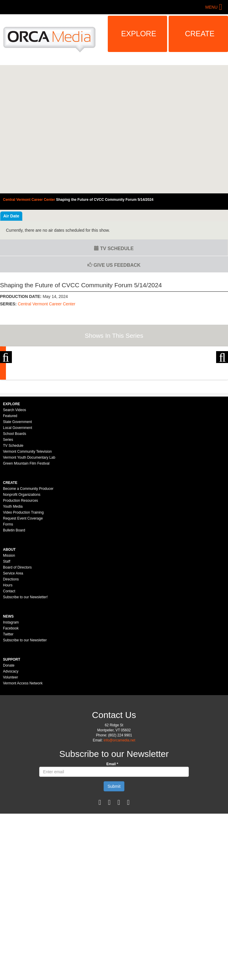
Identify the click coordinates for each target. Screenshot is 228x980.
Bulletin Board (14, 594)
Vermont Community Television (27, 516)
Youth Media (13, 571)
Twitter (8, 698)
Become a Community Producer (28, 553)
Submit (114, 850)
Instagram (11, 687)
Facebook (11, 692)
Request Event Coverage (23, 583)
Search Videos (15, 474)
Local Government (18, 492)
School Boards (15, 498)
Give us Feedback (114, 265)
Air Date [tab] (11, 216)
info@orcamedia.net (119, 804)
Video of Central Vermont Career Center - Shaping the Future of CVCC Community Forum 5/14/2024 (114, 129)
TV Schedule (114, 248)
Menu (212, 7)
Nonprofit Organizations (22, 559)
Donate (9, 730)
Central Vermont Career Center (47, 304)
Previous (6, 378)
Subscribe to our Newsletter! (25, 661)
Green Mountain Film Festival (26, 528)
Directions (11, 643)
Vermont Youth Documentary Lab (29, 522)
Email (112, 828)
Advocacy (11, 736)
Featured (10, 480)
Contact (9, 655)
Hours (8, 649)
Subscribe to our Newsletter (25, 704)
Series (8, 504)
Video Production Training (23, 577)
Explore (139, 34)
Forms (8, 588)
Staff (7, 626)
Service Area (13, 637)
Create (200, 34)
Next (222, 378)
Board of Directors (17, 632)
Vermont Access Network (23, 747)
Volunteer (11, 741)
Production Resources (20, 565)
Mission (9, 620)
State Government (17, 486)
